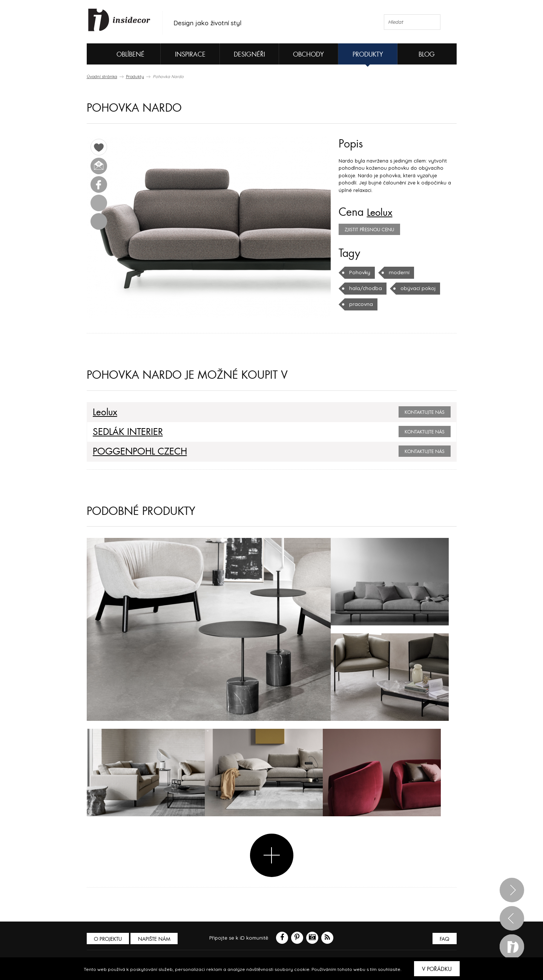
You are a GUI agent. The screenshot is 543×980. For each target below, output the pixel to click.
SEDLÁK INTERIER (124, 432)
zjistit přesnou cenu (369, 230)
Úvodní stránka (102, 77)
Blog (427, 55)
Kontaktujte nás (425, 412)
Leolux (381, 212)
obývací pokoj (415, 288)
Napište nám (156, 939)
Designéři (249, 55)
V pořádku (437, 969)
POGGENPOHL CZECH (136, 452)
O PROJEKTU (109, 939)
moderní (398, 272)
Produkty (368, 55)
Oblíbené (118, 54)
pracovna (360, 304)
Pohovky (359, 272)
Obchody (308, 55)
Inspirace (190, 55)
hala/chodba (364, 288)
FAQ (444, 939)
